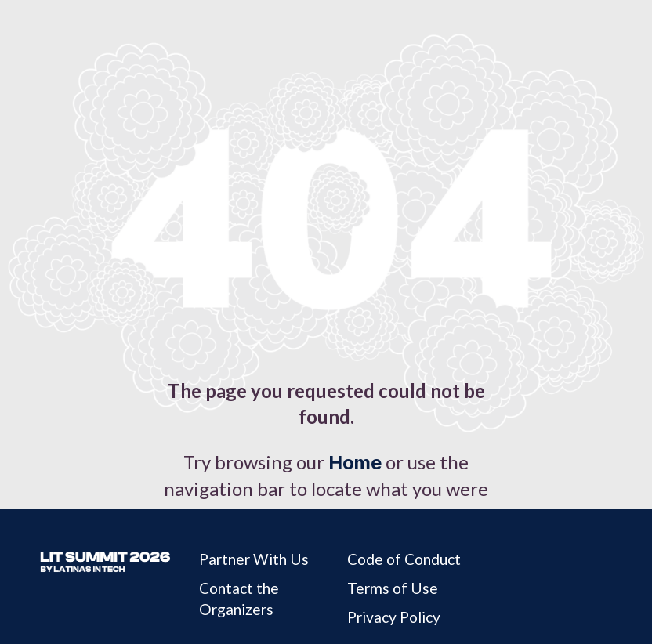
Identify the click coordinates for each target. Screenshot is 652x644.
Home (355, 463)
